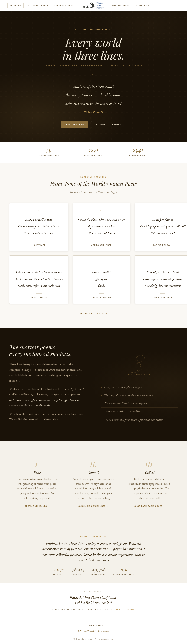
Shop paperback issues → (150, 506)
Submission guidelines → (93, 506)
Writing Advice (122, 6)
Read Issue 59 (75, 125)
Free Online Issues (37, 6)
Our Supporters (93, 626)
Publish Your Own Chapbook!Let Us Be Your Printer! (93, 600)
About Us (15, 6)
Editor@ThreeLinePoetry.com (94, 631)
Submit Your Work (109, 125)
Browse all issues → (94, 313)
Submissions (143, 6)
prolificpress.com (123, 609)
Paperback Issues (64, 6)
